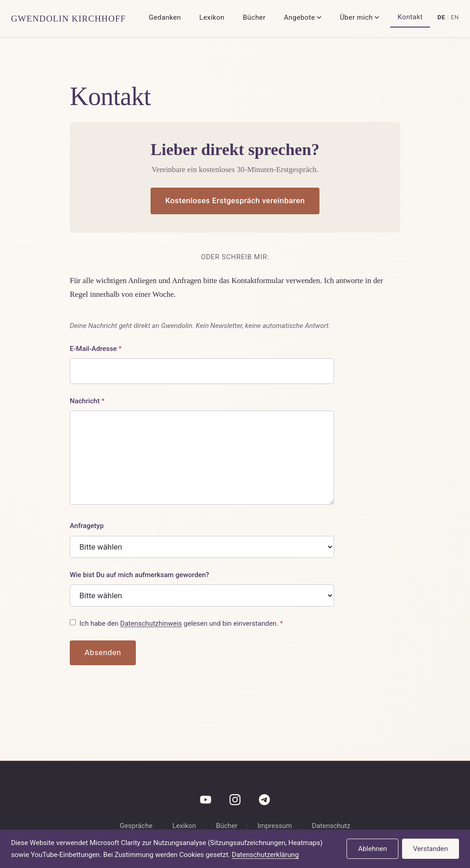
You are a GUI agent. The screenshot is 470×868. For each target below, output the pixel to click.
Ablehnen (372, 849)
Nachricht (87, 401)
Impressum (275, 826)
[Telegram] (264, 800)
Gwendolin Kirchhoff (68, 19)
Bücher (254, 17)
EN (455, 17)
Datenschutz (331, 826)
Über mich (359, 17)
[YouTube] (206, 800)
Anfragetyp (87, 526)
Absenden (103, 652)
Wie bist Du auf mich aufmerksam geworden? (140, 575)
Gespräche (136, 826)
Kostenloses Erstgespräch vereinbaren (235, 200)
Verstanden (431, 849)
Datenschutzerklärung (265, 855)
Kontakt (410, 17)
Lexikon (212, 17)
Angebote (303, 17)
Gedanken (165, 17)
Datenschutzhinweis (151, 623)
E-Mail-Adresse (96, 349)
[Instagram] (235, 800)
